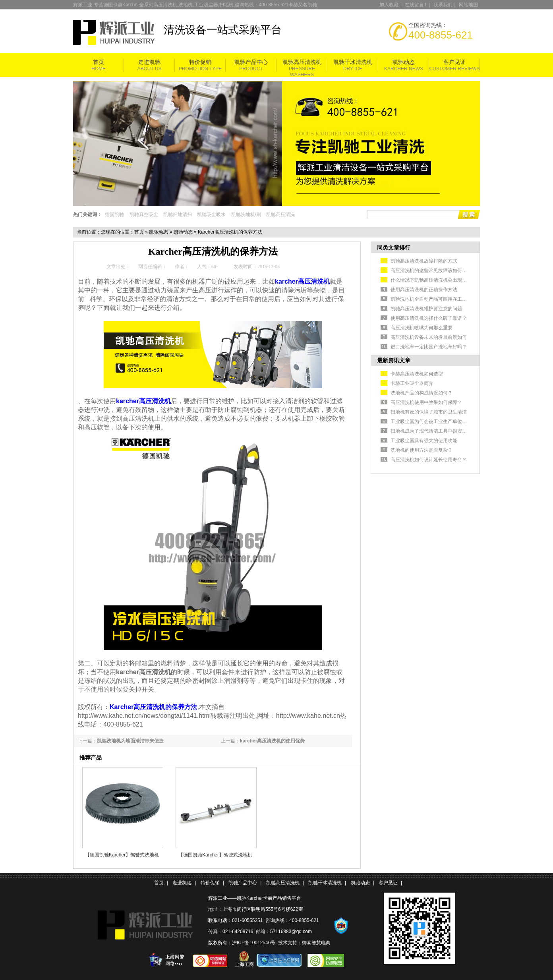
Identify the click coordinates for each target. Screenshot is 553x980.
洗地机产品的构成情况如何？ (422, 393)
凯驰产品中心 (251, 62)
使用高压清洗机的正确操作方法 (424, 290)
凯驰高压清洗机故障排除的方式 (424, 261)
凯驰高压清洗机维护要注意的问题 (426, 309)
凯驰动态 (404, 62)
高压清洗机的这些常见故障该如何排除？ (433, 271)
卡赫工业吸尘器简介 (412, 383)
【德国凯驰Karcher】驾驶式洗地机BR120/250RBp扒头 (215, 855)
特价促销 (200, 62)
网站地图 (468, 5)
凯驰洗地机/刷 (246, 215)
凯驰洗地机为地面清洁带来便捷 (130, 741)
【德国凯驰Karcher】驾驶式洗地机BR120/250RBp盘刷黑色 (122, 855)
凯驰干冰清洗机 (353, 62)
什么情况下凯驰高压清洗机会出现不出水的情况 (441, 280)
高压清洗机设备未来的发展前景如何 (429, 337)
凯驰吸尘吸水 (211, 215)
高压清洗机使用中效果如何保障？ (426, 402)
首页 (99, 62)
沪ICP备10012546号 (254, 943)
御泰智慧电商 (316, 943)
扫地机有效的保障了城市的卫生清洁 (429, 412)
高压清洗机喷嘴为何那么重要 (422, 328)
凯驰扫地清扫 (178, 215)
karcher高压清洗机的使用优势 (272, 741)
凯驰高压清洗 (280, 215)
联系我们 (443, 5)
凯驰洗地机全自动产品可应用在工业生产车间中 (441, 299)
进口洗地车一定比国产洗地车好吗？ (429, 347)
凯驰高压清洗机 (302, 62)
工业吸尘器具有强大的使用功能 (424, 441)
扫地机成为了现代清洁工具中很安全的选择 (436, 431)
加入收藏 (389, 5)
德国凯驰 (114, 215)
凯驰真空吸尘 (144, 215)
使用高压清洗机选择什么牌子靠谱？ (429, 318)
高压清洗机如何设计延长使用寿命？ (429, 460)
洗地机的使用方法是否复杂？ (422, 450)
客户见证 (454, 62)
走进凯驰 (149, 62)
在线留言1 (416, 5)
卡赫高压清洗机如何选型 (417, 374)
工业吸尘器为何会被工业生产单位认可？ (433, 421)
